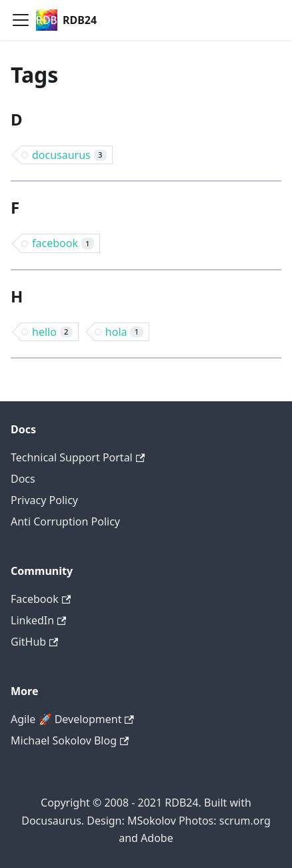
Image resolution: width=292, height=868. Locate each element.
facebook (63, 243)
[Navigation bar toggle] (21, 20)
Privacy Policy (44, 500)
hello (52, 332)
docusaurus (69, 155)
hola (124, 332)
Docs (23, 479)
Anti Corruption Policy (65, 521)
